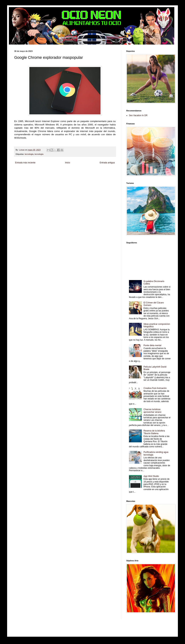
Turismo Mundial (60, 177)
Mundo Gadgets (90, 174)
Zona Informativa (21, 171)
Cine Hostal (78, 174)
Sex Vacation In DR (138, 115)
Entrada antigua (107, 163)
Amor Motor (19, 180)
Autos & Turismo (103, 174)
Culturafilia (107, 177)
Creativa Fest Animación (155, 388)
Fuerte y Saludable (56, 174)
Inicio (68, 163)
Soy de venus (42, 174)
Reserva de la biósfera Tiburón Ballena (154, 432)
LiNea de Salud (45, 171)
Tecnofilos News (30, 174)
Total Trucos (68, 174)
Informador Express (60, 171)
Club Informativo (74, 171)
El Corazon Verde (96, 177)
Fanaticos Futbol (21, 177)
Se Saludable (72, 177)
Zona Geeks (100, 171)
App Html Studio (151, 476)
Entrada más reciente (25, 163)
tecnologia (29, 154)
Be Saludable (33, 171)
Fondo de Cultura (88, 171)
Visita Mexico (83, 177)
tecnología (39, 154)
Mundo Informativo (45, 177)
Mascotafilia (33, 177)
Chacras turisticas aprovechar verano (152, 411)
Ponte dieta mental (152, 345)
